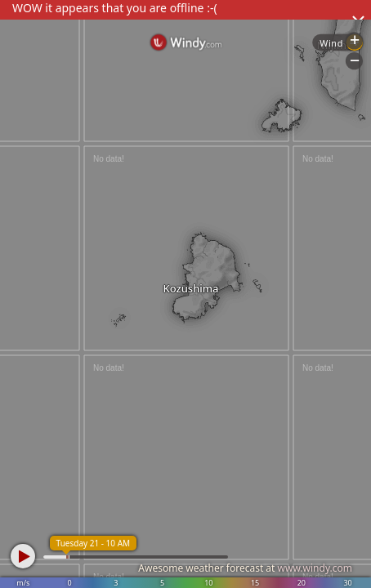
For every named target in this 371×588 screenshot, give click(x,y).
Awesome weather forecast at (245, 568)
